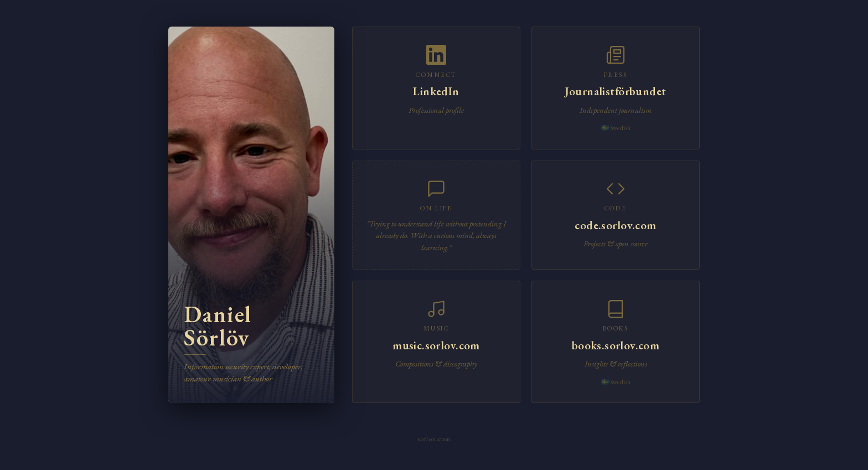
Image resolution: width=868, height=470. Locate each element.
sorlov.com (434, 439)
